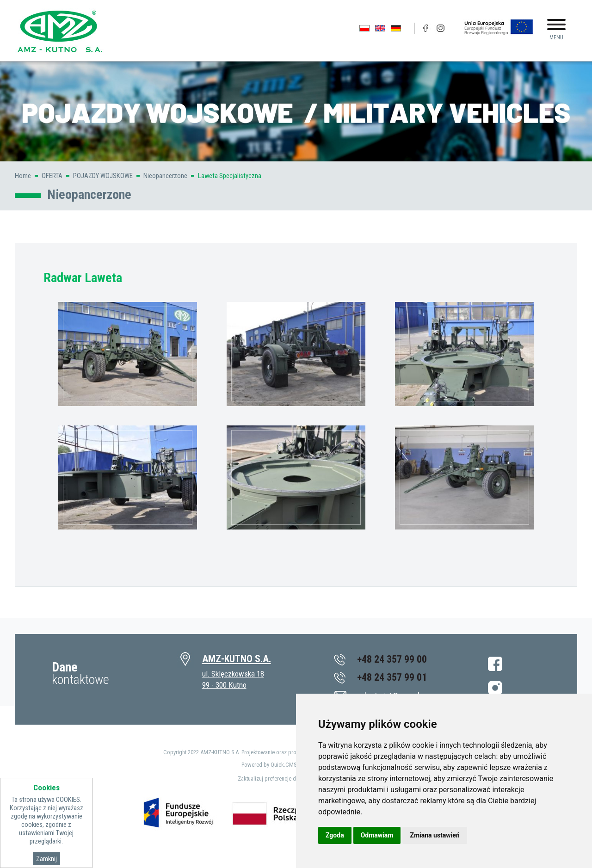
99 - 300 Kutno (224, 685)
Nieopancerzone (165, 176)
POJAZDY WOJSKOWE (103, 176)
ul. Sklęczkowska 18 (233, 674)
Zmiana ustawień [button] (435, 835)
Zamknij (46, 859)
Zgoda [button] (335, 835)
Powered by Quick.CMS (269, 765)
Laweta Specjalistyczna (230, 176)
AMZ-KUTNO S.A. (237, 659)
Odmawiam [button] (377, 835)
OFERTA (52, 176)
